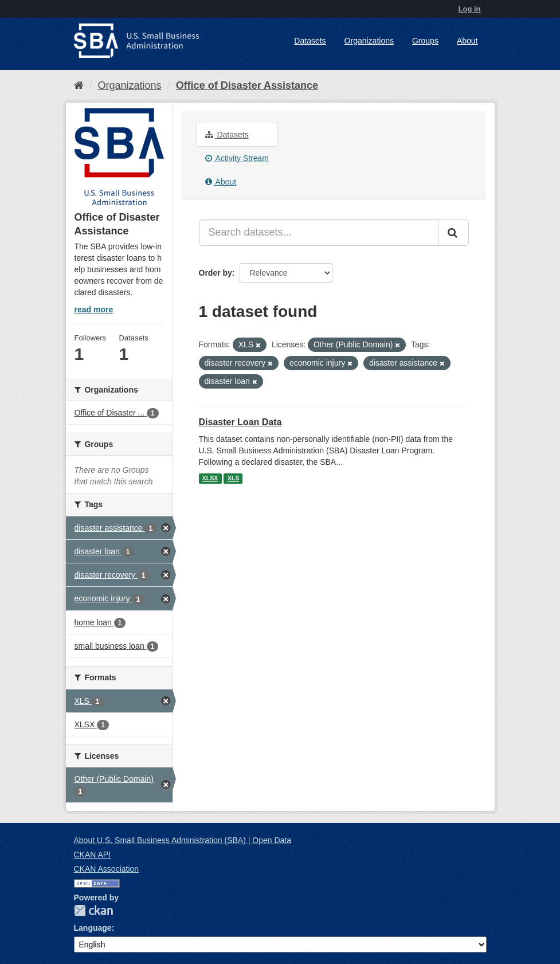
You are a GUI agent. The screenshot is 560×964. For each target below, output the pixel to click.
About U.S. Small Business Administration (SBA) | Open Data (183, 840)
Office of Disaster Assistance (247, 85)
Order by (216, 273)
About (467, 41)
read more (94, 309)
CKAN (93, 910)
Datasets (310, 41)
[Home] (79, 85)
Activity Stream (237, 158)
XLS (233, 479)
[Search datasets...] (319, 233)
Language (93, 928)
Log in (470, 9)
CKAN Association (107, 869)
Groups (425, 41)
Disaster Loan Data (240, 422)
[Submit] (453, 233)
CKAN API (93, 855)
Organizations (369, 41)
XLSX (210, 479)
